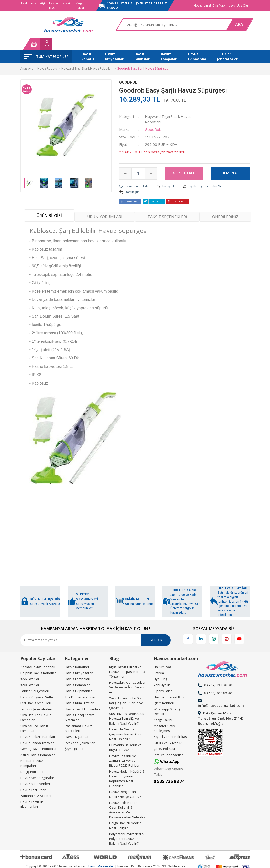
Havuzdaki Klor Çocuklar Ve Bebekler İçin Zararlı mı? (127, 675)
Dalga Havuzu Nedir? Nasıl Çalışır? (125, 813)
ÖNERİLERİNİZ (225, 204)
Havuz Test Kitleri (33, 777)
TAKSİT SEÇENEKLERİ (167, 204)
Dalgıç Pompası (32, 759)
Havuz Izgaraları (77, 724)
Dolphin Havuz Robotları (39, 661)
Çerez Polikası (164, 736)
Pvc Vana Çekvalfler (80, 730)
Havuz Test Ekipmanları (82, 697)
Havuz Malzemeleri (101, 854)
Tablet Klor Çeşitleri (35, 679)
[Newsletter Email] (96, 628)
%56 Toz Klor (30, 666)
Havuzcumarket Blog (60, 5)
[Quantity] (138, 161)
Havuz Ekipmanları (79, 679)
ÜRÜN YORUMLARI (105, 204)
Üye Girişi (161, 666)
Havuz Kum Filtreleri (80, 691)
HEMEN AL (230, 161)
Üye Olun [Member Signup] (243, 6)
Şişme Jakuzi (74, 736)
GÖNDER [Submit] (156, 628)
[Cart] (235, 25)
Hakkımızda (29, 3)
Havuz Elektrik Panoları (38, 724)
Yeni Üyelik (162, 673)
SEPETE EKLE (184, 161)
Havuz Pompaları (78, 673)
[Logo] (45, 25)
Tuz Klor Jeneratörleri (36, 697)
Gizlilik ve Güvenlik (168, 730)
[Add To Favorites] (134, 174)
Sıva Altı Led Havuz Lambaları (35, 716)
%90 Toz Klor (30, 673)
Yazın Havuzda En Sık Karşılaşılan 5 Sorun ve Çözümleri (126, 690)
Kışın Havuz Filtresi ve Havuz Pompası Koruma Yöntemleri (127, 659)
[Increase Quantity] (151, 161)
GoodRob (128, 70)
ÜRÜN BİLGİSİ (49, 203)
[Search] (136, 25)
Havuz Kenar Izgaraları (38, 765)
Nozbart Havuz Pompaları (32, 751)
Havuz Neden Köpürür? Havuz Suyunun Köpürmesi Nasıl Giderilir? (127, 766)
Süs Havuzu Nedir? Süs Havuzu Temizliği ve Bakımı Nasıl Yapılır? (127, 706)
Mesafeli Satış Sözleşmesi (164, 716)
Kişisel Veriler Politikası (171, 724)
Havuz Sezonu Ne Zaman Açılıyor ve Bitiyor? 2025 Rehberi (125, 748)
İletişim (43, 3)
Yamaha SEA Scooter (36, 783)
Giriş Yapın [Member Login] (220, 6)
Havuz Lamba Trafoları (37, 730)
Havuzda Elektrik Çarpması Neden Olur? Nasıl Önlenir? (126, 722)
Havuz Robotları (77, 654)
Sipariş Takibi (163, 679)
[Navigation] (46, 44)
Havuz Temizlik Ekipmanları (32, 792)
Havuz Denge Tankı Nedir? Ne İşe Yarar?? (125, 782)
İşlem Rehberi (164, 691)
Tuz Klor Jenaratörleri (81, 685)
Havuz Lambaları (77, 666)
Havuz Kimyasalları (79, 661)
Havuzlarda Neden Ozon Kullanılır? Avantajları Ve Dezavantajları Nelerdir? (127, 798)
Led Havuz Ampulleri (36, 691)
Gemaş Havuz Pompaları (39, 736)
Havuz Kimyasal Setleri (38, 685)
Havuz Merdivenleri (35, 771)
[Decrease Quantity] (126, 161)
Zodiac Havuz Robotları (38, 654)
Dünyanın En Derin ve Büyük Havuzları (125, 735)
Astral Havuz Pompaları (38, 743)
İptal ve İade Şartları (169, 743)
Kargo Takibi (80, 5)
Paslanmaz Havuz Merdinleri (78, 716)
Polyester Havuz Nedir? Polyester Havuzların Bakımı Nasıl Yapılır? (127, 826)
